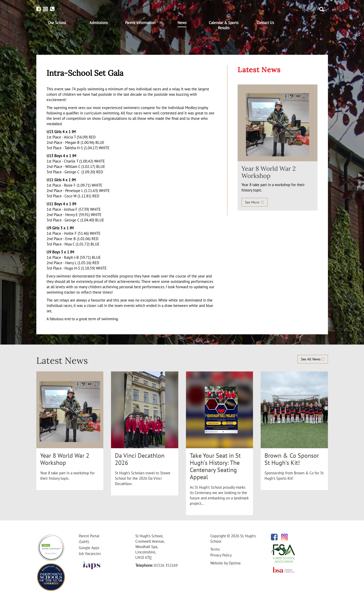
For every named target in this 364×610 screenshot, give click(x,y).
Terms (215, 549)
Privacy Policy (221, 555)
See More (255, 202)
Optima (235, 563)
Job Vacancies (90, 554)
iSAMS (84, 542)
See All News (313, 359)
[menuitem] (57, 23)
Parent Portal (89, 536)
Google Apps (89, 548)
